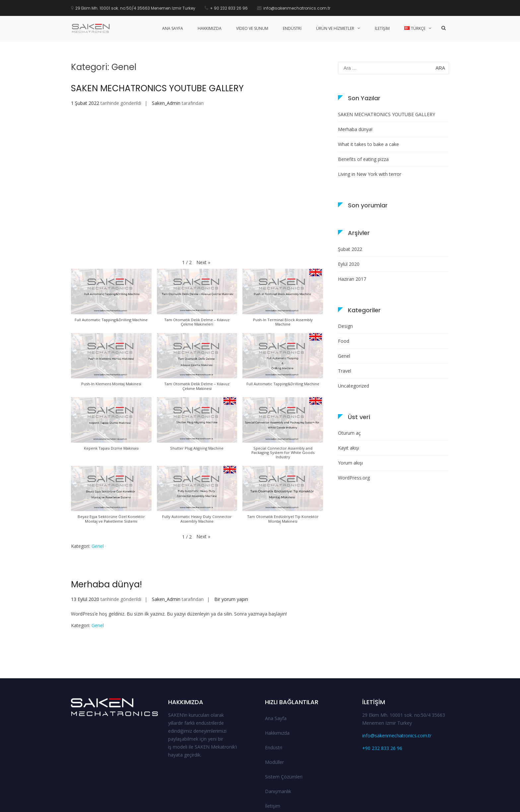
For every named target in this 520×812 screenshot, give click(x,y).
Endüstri (274, 705)
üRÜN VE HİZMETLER (335, 28)
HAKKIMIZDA (210, 28)
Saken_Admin (166, 61)
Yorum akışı (350, 421)
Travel (345, 329)
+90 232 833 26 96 (382, 706)
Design (345, 284)
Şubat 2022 (350, 207)
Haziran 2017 (352, 237)
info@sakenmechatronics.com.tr (397, 693)
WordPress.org (354, 436)
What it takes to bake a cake (368, 102)
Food (344, 299)
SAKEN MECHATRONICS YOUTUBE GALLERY (157, 46)
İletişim (273, 764)
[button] (203, 220)
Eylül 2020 (349, 222)
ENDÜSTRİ (292, 28)
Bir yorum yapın (230, 557)
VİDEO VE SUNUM (252, 28)
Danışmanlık (278, 749)
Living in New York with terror (370, 132)
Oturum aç (349, 391)
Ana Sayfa (276, 676)
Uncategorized (354, 344)
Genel (98, 504)
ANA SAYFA (173, 28)
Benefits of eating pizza (363, 117)
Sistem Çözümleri (284, 735)
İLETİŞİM (382, 28)
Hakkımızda (277, 691)
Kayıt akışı (349, 406)
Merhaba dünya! (106, 543)
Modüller (274, 720)
